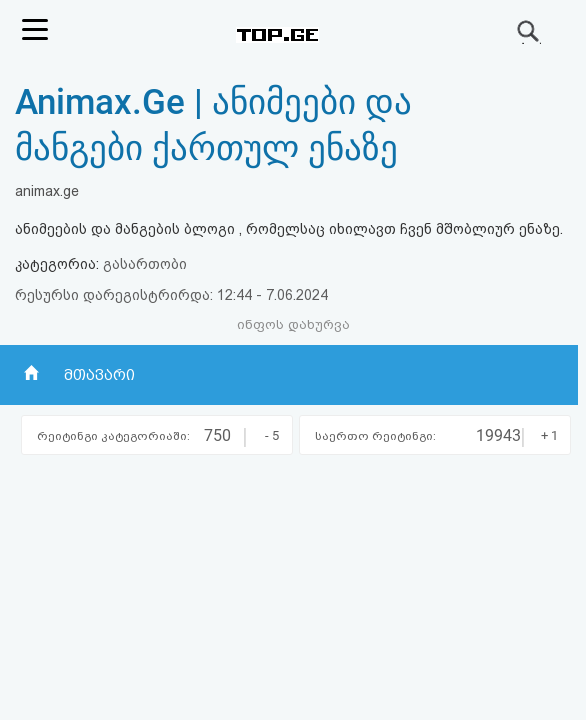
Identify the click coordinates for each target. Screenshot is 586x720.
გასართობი (145, 264)
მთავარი (99, 375)
